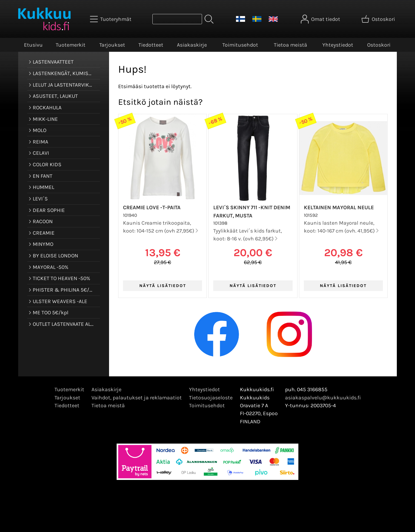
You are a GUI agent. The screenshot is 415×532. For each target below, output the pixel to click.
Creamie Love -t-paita (152, 207)
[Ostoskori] (379, 19)
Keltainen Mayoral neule (339, 207)
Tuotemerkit (71, 45)
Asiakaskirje (192, 45)
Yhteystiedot (338, 45)
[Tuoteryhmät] (111, 19)
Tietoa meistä (290, 45)
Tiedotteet (151, 45)
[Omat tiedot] (321, 19)
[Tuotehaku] (177, 19)
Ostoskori (379, 45)
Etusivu (33, 45)
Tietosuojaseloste (211, 398)
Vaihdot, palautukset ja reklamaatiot (137, 398)
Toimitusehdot (240, 45)
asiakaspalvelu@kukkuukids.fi (323, 398)
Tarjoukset (112, 45)
